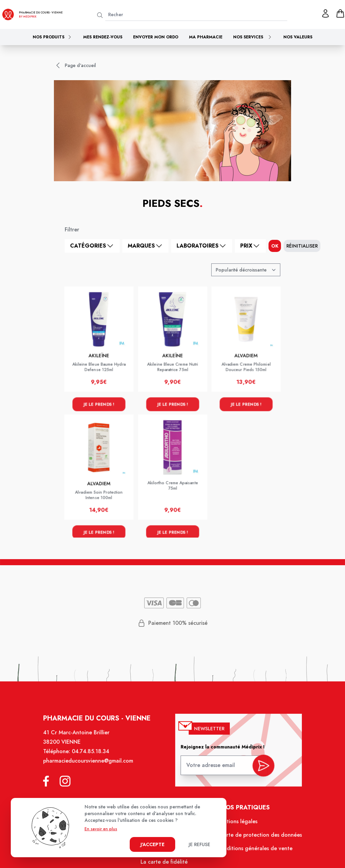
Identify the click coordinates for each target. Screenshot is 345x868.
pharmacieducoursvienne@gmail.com (91, 766)
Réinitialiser (302, 246)
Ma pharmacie (206, 37)
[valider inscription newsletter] (260, 768)
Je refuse (199, 844)
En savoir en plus (101, 829)
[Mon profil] (325, 13)
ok (275, 246)
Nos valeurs (298, 37)
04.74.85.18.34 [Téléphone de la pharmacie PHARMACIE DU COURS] (93, 757)
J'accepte (152, 844)
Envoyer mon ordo (156, 37)
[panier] (340, 13)
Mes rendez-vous (103, 37)
